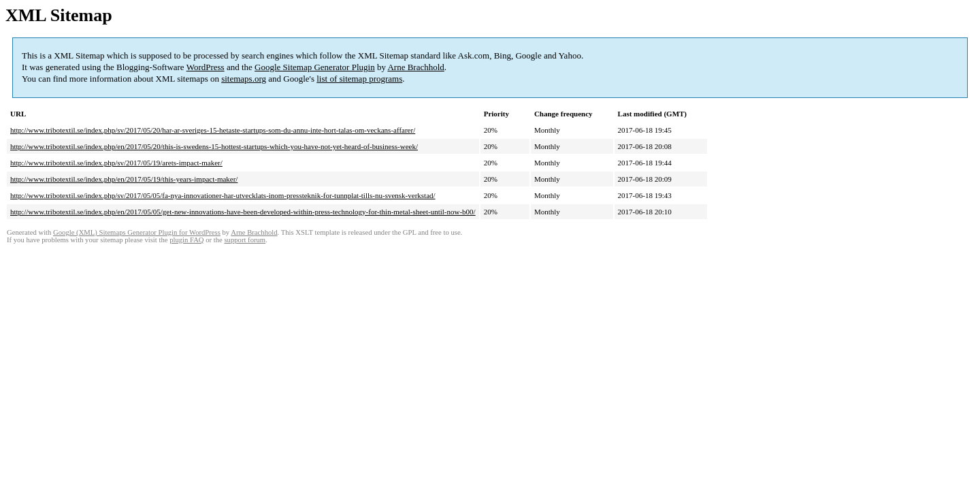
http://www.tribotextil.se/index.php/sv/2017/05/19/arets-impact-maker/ (116, 163)
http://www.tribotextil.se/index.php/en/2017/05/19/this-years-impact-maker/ (124, 179)
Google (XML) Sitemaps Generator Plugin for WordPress (137, 232)
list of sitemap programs (359, 79)
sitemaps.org (244, 79)
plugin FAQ (186, 240)
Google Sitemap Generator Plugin (315, 67)
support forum (245, 240)
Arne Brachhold (415, 67)
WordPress (206, 67)
